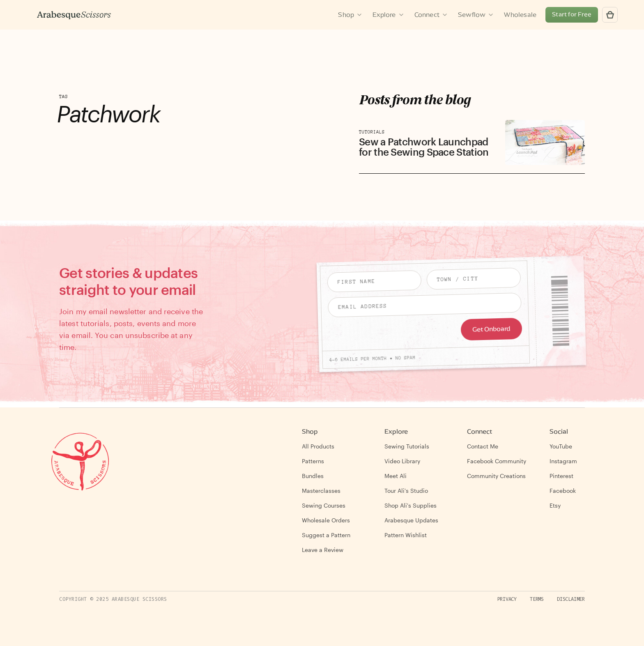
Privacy (507, 599)
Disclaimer (571, 599)
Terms (537, 599)
